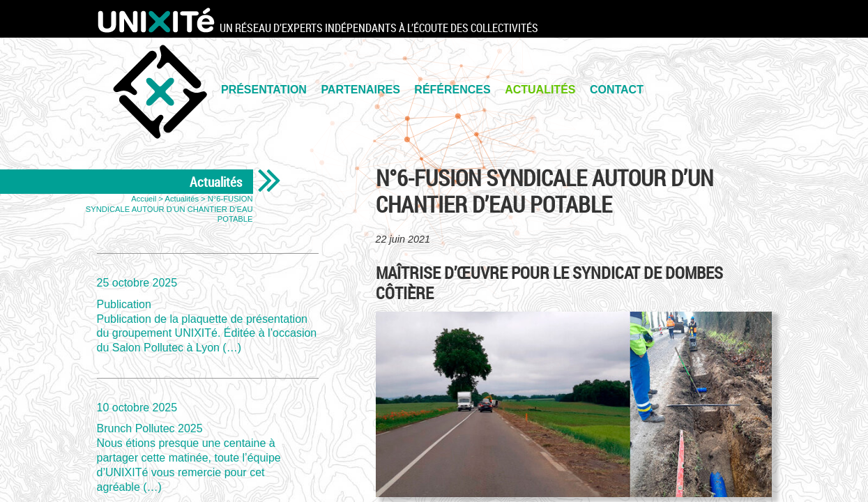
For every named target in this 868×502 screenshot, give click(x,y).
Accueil (144, 199)
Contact (617, 90)
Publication (208, 315)
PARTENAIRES (360, 90)
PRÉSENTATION (264, 90)
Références (452, 90)
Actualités (540, 90)
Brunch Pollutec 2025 (208, 447)
